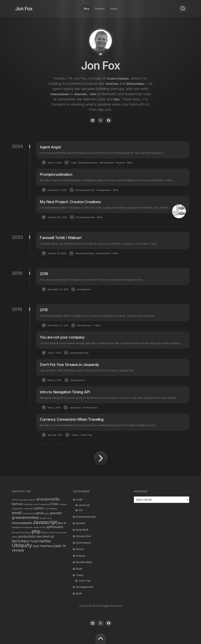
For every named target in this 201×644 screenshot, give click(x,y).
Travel (97, 325)
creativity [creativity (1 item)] (28, 509)
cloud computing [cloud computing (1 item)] (41, 504)
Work (130, 163)
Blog (86, 7)
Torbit (143, 94)
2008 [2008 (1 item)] (14, 500)
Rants (79, 569)
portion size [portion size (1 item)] (54, 533)
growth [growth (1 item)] (43, 518)
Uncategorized (85, 587)
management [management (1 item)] (18, 527)
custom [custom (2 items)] (38, 508)
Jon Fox (20, 7)
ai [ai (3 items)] (38, 499)
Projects (100, 7)
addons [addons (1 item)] (32, 500)
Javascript (75, 408)
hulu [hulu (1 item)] (49, 518)
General (80, 523)
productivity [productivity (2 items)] (27, 536)
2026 (17, 146)
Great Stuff (82, 530)
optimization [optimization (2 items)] (55, 527)
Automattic (128, 94)
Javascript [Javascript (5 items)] (45, 522)
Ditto (60, 104)
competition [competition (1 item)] (17, 509)
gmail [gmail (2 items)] (40, 513)
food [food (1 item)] (25, 514)
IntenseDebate (101, 94)
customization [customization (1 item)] (51, 509)
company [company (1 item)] (63, 504)
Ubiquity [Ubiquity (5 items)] (22, 545)
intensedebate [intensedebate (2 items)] (22, 523)
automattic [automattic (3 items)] (50, 499)
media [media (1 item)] (36, 527)
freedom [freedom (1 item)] (31, 514)
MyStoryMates (68, 89)
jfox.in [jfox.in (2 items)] (62, 523)
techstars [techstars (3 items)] (21, 541)
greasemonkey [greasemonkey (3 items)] (26, 517)
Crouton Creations (118, 78)
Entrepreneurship (88, 163)
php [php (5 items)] (36, 531)
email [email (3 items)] (17, 513)
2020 (18, 237)
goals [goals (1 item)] (47, 514)
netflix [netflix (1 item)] (42, 527)
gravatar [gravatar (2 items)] (56, 513)
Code (73, 163)
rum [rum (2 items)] (39, 536)
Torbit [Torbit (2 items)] (34, 541)
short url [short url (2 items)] (48, 536)
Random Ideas (84, 562)
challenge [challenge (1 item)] (28, 504)
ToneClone (125, 84)
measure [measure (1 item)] (28, 527)
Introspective (107, 163)
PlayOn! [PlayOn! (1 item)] (45, 533)
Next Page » (101, 458)
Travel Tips (86, 435)
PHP (81, 510)
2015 (17, 309)
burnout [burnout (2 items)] (17, 504)
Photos (80, 549)
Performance (90, 408)
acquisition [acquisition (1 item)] (23, 500)
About (114, 7)
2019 (17, 273)
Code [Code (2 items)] (54, 504)
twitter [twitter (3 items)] (45, 541)
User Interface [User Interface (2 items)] (43, 546)
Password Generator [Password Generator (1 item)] (21, 533)
